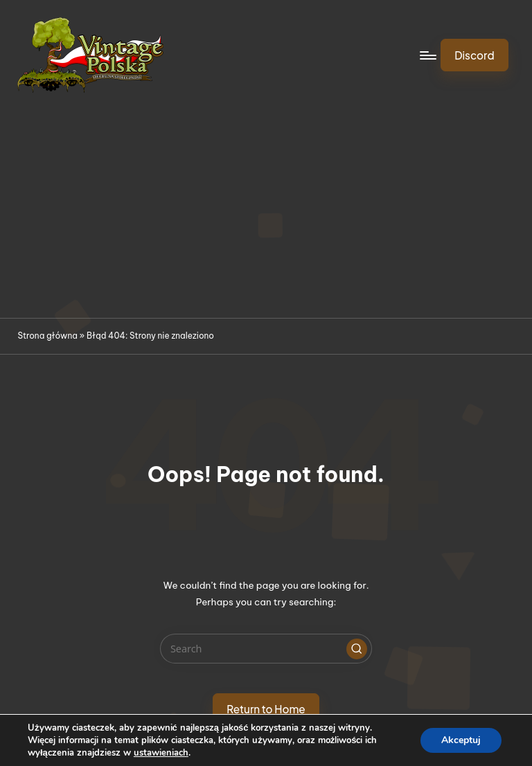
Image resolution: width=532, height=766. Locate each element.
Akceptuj (461, 740)
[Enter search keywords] (266, 649)
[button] (475, 55)
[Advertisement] (266, 214)
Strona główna (47, 336)
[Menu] (427, 55)
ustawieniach (161, 753)
